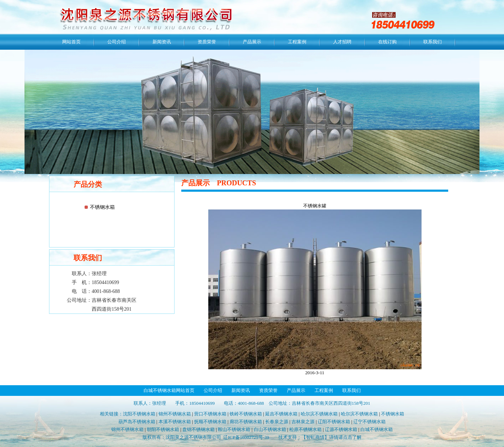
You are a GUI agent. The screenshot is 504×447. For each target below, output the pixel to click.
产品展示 (252, 42)
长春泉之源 (277, 422)
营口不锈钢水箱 (210, 414)
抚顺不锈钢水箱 (210, 422)
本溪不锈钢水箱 (175, 422)
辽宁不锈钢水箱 (369, 422)
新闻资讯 (162, 42)
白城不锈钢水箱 (377, 429)
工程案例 (297, 42)
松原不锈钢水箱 (305, 429)
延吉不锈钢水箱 (281, 414)
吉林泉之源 (303, 422)
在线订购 (387, 42)
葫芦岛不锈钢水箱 (137, 422)
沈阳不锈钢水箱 (139, 414)
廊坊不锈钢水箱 (246, 422)
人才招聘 (342, 42)
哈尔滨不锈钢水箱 (319, 414)
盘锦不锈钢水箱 (199, 429)
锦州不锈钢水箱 (175, 414)
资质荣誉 (207, 42)
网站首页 (71, 42)
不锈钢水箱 (102, 207)
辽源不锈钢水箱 (341, 429)
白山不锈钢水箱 (270, 429)
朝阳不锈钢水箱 (163, 429)
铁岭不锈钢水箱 (246, 414)
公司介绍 (117, 42)
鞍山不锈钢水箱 (234, 429)
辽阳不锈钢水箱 (334, 422)
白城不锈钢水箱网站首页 (169, 390)
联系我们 (433, 42)
